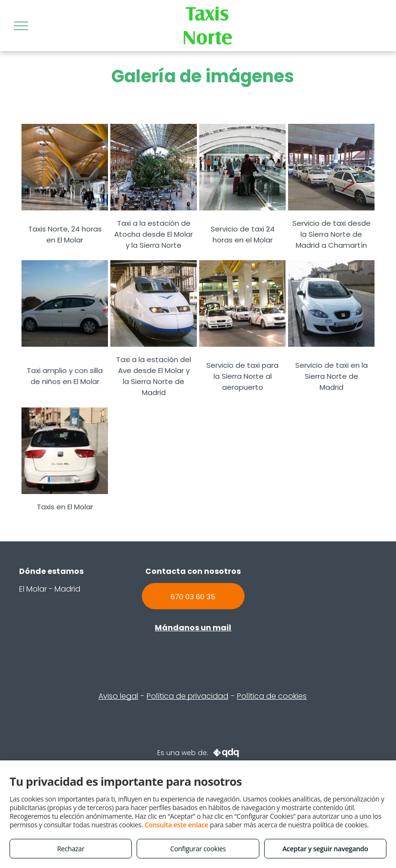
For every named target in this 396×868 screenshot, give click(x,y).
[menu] (21, 26)
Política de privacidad (187, 696)
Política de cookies (272, 696)
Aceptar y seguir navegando (325, 849)
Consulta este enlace (177, 825)
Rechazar (71, 849)
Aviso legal (118, 696)
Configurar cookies (198, 849)
